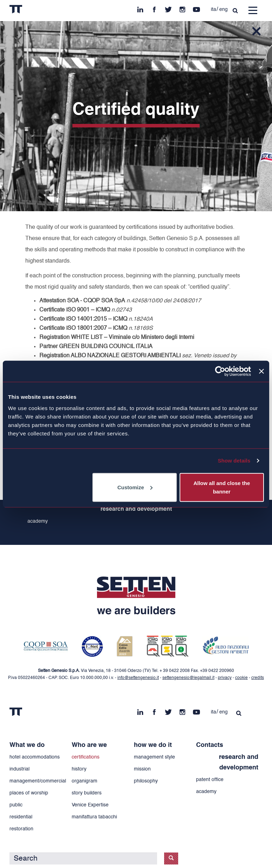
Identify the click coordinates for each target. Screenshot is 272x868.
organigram (85, 781)
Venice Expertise (90, 805)
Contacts (210, 745)
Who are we (89, 745)
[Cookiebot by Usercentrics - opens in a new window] (220, 371)
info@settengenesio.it (138, 678)
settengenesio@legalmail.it (188, 678)
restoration (21, 829)
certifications (86, 757)
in (140, 8)
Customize (135, 487)
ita (213, 10)
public (16, 805)
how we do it (153, 745)
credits (258, 678)
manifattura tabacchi (94, 817)
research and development (136, 509)
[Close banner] (261, 371)
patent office (210, 780)
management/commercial (38, 781)
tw (168, 8)
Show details (234, 461)
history (79, 769)
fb (154, 8)
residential (21, 817)
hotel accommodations (35, 757)
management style (154, 757)
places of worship (29, 793)
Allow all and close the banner (222, 487)
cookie (241, 678)
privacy (225, 678)
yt (196, 8)
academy (38, 521)
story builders (87, 793)
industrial (20, 769)
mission (142, 769)
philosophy (146, 781)
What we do (27, 745)
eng (224, 10)
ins (182, 8)
